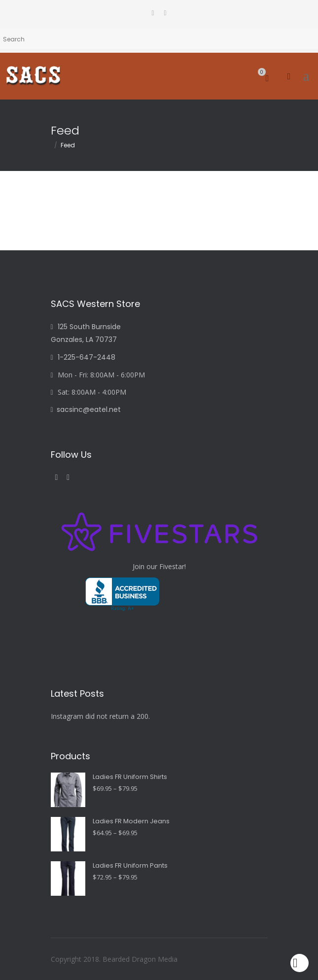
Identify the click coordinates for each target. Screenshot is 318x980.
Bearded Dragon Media (140, 959)
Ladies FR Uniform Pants (130, 866)
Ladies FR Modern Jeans (131, 821)
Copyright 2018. (77, 959)
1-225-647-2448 (83, 357)
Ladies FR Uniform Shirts (130, 777)
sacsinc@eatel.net (86, 409)
